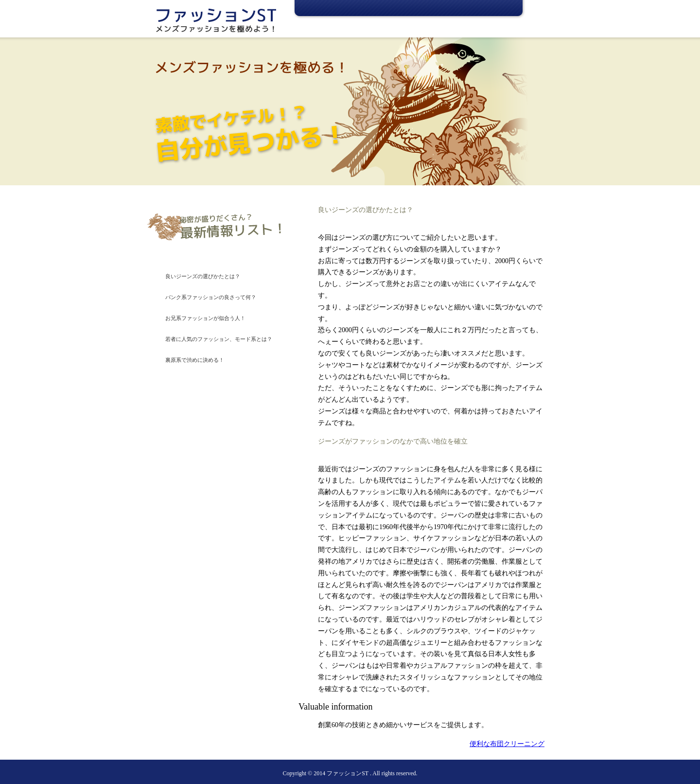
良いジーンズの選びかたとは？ (203, 276)
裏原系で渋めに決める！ (195, 360)
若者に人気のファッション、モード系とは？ (219, 339)
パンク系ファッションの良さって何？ (211, 297)
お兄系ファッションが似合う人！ (205, 318)
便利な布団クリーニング (507, 744)
